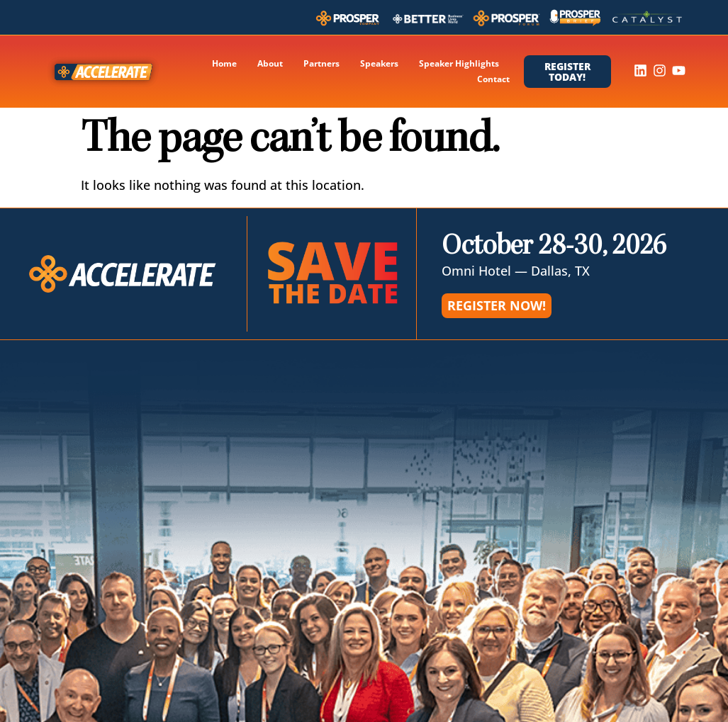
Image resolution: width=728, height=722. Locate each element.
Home (224, 63)
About (270, 63)
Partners (321, 63)
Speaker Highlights (459, 63)
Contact (493, 79)
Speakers (379, 63)
